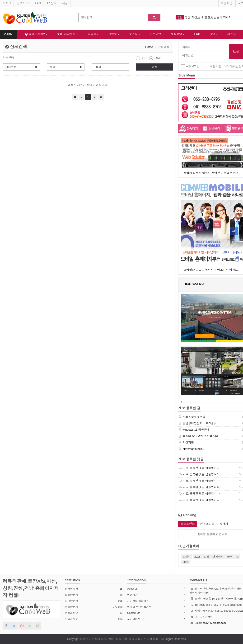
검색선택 (8, 58)
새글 (65, 3)
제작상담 (178, 34)
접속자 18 (23, 3)
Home (149, 47)
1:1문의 (52, 3)
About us (132, 589)
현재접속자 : (94, 589)
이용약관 (132, 595)
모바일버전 (134, 619)
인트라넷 (155, 34)
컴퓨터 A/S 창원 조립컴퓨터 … (202, 436)
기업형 (114, 34)
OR (141, 58)
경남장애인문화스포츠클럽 (200, 423)
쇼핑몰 (93, 34)
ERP (197, 34)
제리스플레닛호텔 (194, 417)
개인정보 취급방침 (138, 601)
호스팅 (135, 34)
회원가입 (227, 3)
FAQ (38, 3)
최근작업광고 (196, 284)
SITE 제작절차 (68, 34)
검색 (154, 67)
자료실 (232, 34)
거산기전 (188, 443)
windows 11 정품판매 (196, 430)
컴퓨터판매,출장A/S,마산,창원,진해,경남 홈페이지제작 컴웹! (31, 588)
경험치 (224, 524)
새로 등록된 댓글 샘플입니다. (202, 468)
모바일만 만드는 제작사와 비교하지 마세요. (211, 270)
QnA (214, 34)
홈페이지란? (36, 34)
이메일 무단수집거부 (139, 607)
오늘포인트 (188, 524)
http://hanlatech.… (194, 449)
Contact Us (134, 613)
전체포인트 (207, 524)
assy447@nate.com (214, 623)
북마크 (7, 3)
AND (155, 58)
